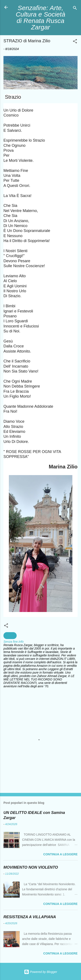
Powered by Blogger (41, 972)
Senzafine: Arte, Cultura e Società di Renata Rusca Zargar (40, 17)
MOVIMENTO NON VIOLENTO (31, 867)
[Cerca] (75, 9)
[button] (75, 42)
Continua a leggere (60, 854)
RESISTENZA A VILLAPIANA (30, 917)
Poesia (10, 636)
